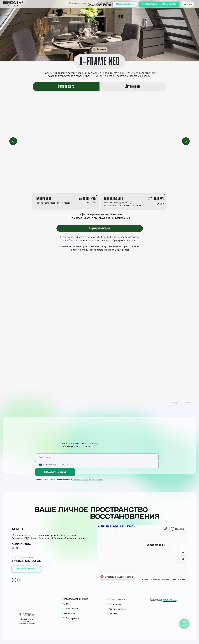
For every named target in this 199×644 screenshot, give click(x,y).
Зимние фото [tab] (66, 87)
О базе (67, 604)
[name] (97, 457)
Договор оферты (27, 619)
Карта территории (118, 609)
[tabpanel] (99, 141)
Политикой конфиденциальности (88, 480)
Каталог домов (71, 609)
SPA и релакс (115, 604)
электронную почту (170, 601)
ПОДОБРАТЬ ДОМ (55, 472)
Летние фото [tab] (133, 87)
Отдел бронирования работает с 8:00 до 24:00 (90, 3)
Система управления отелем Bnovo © (183, 402)
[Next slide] (186, 141)
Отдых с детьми (117, 599)
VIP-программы (71, 618)
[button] (125, 4)
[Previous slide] (13, 141)
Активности (69, 613)
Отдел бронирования (22, 557)
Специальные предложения (76, 599)
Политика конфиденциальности (27, 622)
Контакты (113, 614)
